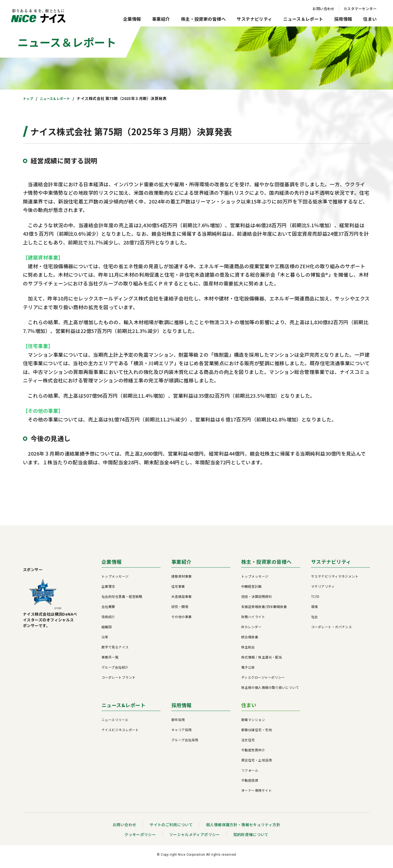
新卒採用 (178, 723)
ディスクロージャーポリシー (263, 681)
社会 (315, 620)
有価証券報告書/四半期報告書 (264, 610)
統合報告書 (250, 640)
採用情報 (343, 19)
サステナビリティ (254, 19)
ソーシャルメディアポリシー (194, 838)
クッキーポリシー (140, 838)
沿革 (105, 640)
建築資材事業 (182, 580)
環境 (315, 610)
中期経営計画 (251, 590)
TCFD (315, 600)
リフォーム (250, 774)
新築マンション (253, 723)
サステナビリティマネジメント (335, 580)
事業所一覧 (110, 661)
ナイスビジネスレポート (120, 733)
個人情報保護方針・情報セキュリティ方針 (243, 828)
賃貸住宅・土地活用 (257, 764)
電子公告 (248, 671)
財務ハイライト (253, 620)
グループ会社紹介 (115, 671)
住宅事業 (178, 590)
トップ (29, 98)
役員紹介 (108, 620)
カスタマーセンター (360, 9)
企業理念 (108, 590)
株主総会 (248, 650)
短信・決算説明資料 (257, 600)
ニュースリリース (115, 723)
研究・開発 (180, 610)
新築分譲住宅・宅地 (257, 733)
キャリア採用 (182, 733)
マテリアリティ (323, 590)
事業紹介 (161, 19)
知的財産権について (251, 838)
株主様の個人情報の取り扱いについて (270, 691)
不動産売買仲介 (253, 753)
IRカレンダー (251, 630)
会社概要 (108, 610)
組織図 (107, 630)
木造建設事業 (182, 600)
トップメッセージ (115, 580)
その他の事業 (182, 620)
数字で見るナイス (115, 650)
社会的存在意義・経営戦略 (122, 600)
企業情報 (132, 19)
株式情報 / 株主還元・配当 (262, 661)
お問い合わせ (324, 9)
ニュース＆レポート (303, 19)
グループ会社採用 (185, 743)
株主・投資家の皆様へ (203, 19)
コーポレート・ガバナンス (331, 630)
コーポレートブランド (119, 681)
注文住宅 (248, 743)
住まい (370, 19)
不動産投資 (250, 784)
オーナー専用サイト (257, 794)
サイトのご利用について (171, 828)
